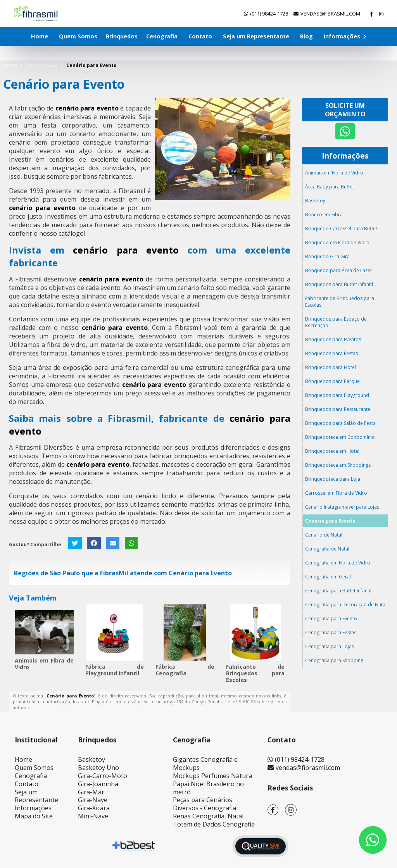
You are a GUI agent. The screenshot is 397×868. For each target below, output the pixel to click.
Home (40, 36)
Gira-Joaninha (98, 784)
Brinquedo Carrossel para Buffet (341, 229)
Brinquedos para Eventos (333, 339)
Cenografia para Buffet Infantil (338, 591)
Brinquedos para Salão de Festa (340, 423)
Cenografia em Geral (328, 577)
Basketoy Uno (98, 768)
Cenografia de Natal (327, 549)
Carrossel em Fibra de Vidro (336, 493)
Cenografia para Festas (331, 632)
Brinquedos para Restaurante (338, 409)
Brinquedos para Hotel (331, 367)
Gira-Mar (91, 792)
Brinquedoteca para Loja (333, 479)
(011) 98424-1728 (269, 14)
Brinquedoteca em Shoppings (338, 465)
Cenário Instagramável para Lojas (342, 507)
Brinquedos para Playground (337, 395)
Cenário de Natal (324, 535)
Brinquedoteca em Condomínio (340, 437)
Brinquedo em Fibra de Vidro (337, 242)
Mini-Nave (93, 816)
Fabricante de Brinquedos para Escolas (255, 673)
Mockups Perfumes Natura (212, 776)
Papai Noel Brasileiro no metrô (208, 788)
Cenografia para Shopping (334, 660)
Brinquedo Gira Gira (327, 256)
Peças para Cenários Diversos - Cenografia (205, 804)
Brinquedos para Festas (331, 353)
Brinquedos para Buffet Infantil (339, 284)
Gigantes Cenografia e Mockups (205, 764)
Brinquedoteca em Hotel (332, 451)
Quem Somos (78, 36)
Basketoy (315, 201)
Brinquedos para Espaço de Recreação (336, 322)
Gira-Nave (93, 800)
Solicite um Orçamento (345, 110)
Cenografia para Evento (331, 619)
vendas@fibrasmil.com (330, 14)
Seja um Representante (256, 36)
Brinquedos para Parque (332, 381)
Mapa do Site (34, 816)
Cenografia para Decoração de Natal (346, 605)
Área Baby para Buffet (330, 187)
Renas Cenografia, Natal (208, 816)
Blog (306, 36)
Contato (200, 36)
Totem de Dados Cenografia (214, 824)
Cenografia (162, 36)
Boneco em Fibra (324, 215)
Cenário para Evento (330, 521)
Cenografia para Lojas (330, 646)
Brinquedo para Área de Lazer (339, 270)
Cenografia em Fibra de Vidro (338, 563)
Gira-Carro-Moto (103, 776)
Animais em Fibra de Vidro (44, 664)
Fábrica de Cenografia (185, 670)
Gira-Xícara (94, 808)
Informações (345, 36)
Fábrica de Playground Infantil (115, 670)
